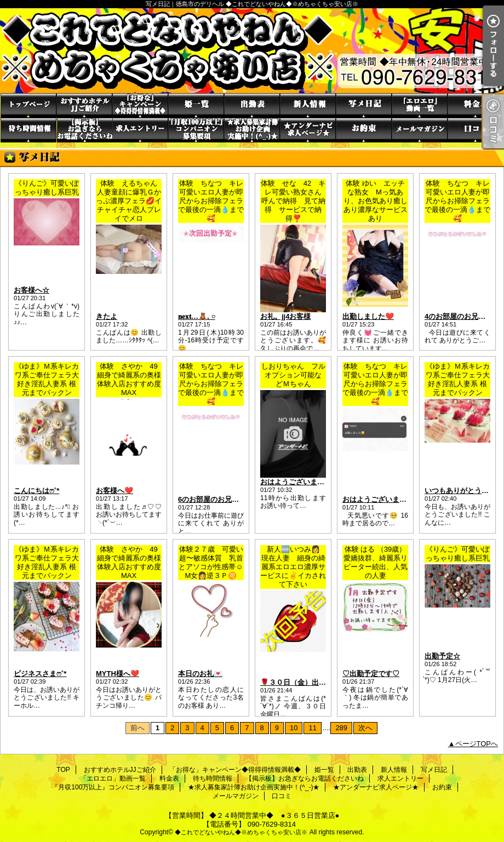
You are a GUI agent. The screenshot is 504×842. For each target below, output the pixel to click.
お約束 (364, 130)
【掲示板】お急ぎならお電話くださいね (84, 130)
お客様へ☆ (31, 290)
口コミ (476, 130)
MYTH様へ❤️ (118, 674)
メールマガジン (420, 130)
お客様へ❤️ (114, 491)
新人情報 (308, 105)
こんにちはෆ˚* (36, 491)
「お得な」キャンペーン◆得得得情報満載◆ (140, 105)
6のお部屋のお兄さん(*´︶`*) (223, 499)
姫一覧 (196, 105)
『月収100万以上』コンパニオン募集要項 (196, 130)
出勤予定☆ (442, 656)
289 (341, 728)
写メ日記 (364, 105)
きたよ (107, 316)
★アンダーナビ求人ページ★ (308, 130)
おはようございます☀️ (297, 482)
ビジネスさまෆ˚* (40, 674)
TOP (28, 105)
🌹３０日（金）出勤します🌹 (308, 682)
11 (312, 728)
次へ (365, 728)
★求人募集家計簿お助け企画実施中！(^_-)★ (252, 130)
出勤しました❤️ (368, 316)
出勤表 (252, 105)
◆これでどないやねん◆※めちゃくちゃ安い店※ (241, 832)
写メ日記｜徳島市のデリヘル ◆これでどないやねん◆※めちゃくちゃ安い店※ (252, 51)
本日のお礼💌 (200, 674)
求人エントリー (140, 130)
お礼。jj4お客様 (285, 316)
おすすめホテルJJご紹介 (84, 105)
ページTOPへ (477, 744)
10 (294, 728)
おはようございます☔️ (379, 499)
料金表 (476, 105)
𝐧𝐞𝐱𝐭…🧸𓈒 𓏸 (197, 316)
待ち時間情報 (28, 130)
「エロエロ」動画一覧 (420, 105)
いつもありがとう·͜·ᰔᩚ (458, 491)
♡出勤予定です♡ (371, 674)
